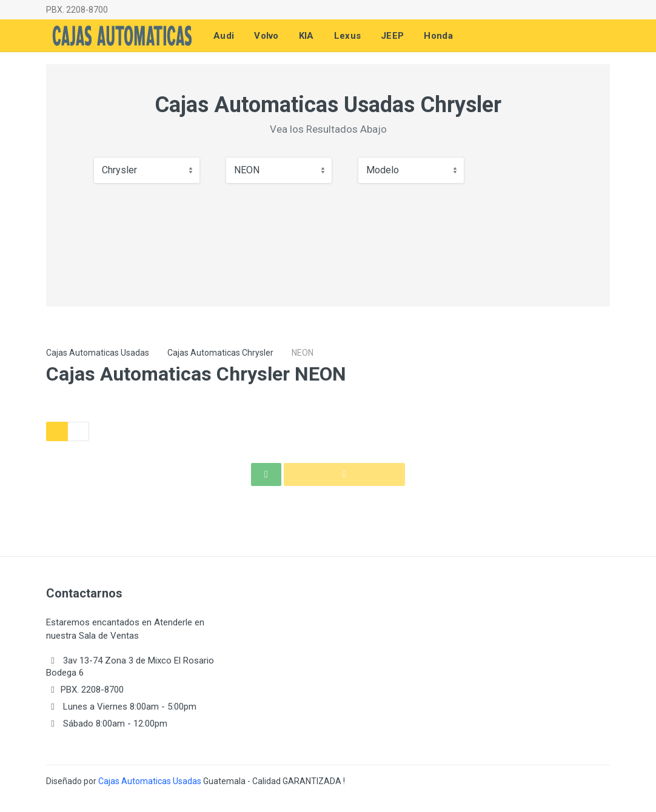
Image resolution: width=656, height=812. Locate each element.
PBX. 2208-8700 (77, 10)
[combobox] (147, 170)
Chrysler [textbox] (119, 170)
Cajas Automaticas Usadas (98, 353)
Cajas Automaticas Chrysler (220, 353)
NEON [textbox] (247, 170)
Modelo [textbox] (383, 170)
